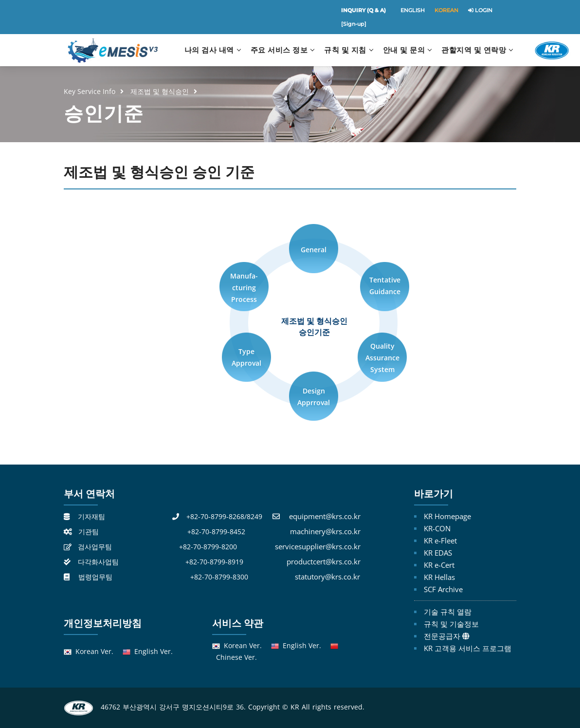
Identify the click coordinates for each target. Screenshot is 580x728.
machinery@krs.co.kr (325, 531)
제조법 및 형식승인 (160, 91)
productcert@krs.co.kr (324, 561)
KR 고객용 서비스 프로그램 (468, 648)
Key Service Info (90, 91)
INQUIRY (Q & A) (363, 10)
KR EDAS (438, 553)
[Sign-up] (354, 24)
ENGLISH (413, 10)
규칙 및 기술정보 (451, 624)
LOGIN (480, 10)
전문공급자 (442, 636)
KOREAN (446, 10)
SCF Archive (443, 589)
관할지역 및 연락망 (474, 50)
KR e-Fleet (440, 541)
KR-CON (437, 528)
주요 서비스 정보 (279, 50)
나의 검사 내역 (209, 50)
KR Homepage (447, 516)
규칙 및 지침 (345, 50)
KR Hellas (439, 577)
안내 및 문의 (404, 50)
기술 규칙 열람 (448, 612)
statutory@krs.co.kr (327, 577)
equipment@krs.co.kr (325, 516)
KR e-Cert (439, 565)
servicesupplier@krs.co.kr (318, 546)
